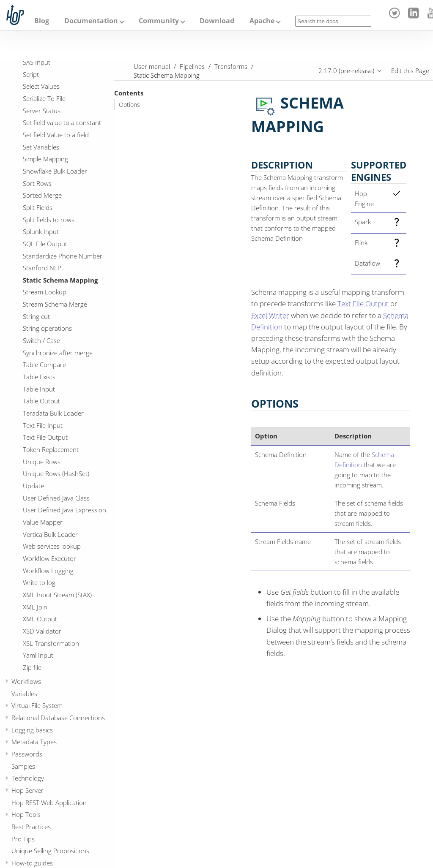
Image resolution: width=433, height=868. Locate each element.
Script (31, 74)
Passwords (27, 754)
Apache (262, 21)
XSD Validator (42, 631)
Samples (23, 766)
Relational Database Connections (58, 718)
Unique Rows (42, 462)
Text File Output (45, 437)
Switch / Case (41, 340)
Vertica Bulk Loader (50, 534)
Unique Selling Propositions (50, 851)
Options (129, 105)
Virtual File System (37, 705)
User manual (152, 66)
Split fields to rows (49, 220)
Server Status (42, 111)
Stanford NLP (42, 268)
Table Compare (44, 365)
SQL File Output (45, 244)
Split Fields (38, 207)
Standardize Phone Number (63, 256)
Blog (42, 21)
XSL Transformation (51, 643)
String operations (47, 328)
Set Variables (41, 147)
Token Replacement (51, 449)
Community (159, 21)
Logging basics (32, 730)
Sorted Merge (42, 195)
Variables (24, 694)
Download (217, 21)
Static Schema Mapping (60, 280)
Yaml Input (38, 655)
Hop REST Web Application (49, 803)
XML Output (40, 619)
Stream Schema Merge (55, 304)
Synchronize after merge (58, 353)
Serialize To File (44, 98)
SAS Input (37, 62)
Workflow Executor (49, 558)
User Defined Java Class (56, 498)
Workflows (26, 681)
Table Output (41, 401)
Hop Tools (26, 814)
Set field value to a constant (62, 122)
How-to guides (32, 863)
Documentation (91, 21)
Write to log (39, 582)
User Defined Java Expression (64, 510)
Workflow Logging (48, 571)
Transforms (231, 66)
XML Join (35, 607)
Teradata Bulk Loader (53, 413)
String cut (36, 316)
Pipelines (192, 66)
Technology (28, 778)
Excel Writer (270, 315)
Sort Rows (37, 183)
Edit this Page (410, 71)
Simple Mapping (45, 159)
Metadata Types (34, 742)
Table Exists (39, 377)
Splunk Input (41, 231)
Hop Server (27, 790)
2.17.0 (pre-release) (346, 71)
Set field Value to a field (56, 135)
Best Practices (31, 827)
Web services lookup (52, 546)
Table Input (39, 389)
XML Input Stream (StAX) (57, 595)
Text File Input (43, 425)
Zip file (32, 667)
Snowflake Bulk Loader (55, 171)
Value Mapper (43, 522)
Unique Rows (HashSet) (56, 473)
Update (33, 486)
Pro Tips (23, 839)
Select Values (41, 86)
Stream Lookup (45, 292)
